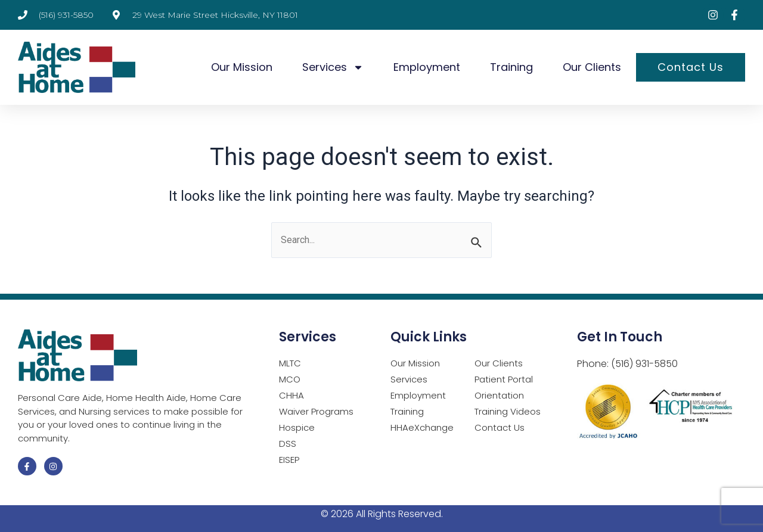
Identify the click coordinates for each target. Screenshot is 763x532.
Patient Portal (504, 380)
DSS (288, 444)
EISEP (289, 460)
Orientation (499, 396)
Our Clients (592, 67)
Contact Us (691, 67)
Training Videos (508, 412)
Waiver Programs (316, 412)
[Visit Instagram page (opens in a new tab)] (713, 15)
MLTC (290, 364)
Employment (427, 67)
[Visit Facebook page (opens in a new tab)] (734, 15)
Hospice (297, 428)
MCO (290, 380)
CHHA (291, 396)
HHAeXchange (422, 428)
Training (511, 67)
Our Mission (242, 67)
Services (333, 67)
